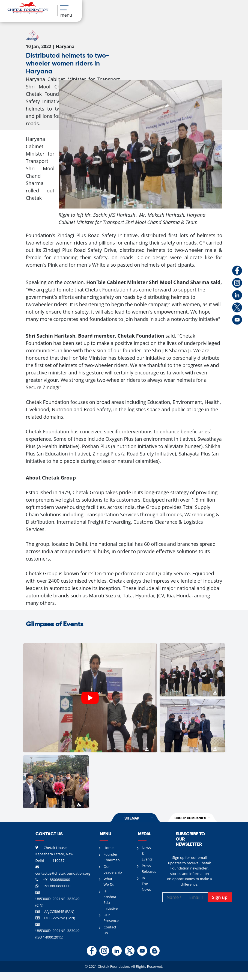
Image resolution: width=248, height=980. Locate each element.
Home (109, 848)
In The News (146, 884)
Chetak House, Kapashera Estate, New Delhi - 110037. (54, 854)
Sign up (220, 897)
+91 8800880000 (56, 880)
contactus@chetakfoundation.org (63, 873)
